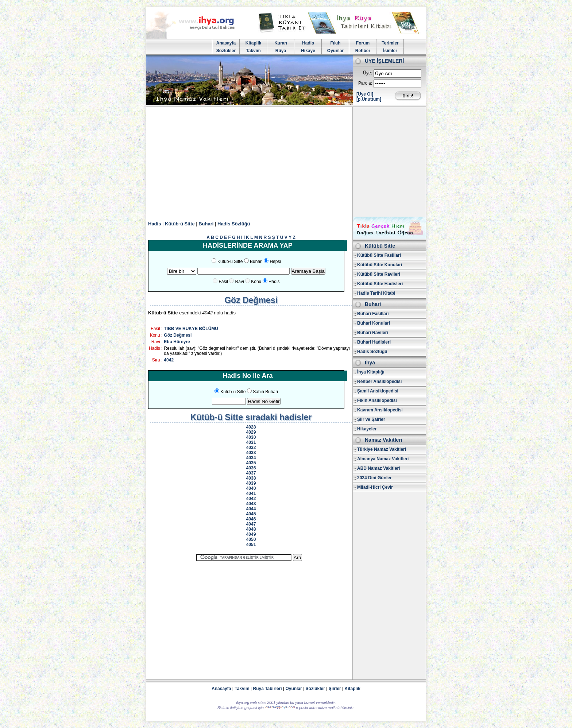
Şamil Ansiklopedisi (378, 391)
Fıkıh (335, 43)
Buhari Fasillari (373, 314)
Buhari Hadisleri (374, 342)
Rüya (281, 51)
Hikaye (308, 51)
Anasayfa (226, 43)
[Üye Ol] (365, 94)
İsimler (390, 51)
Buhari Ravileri (373, 333)
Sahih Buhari (265, 392)
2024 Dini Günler (374, 478)
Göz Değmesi (178, 335)
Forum (363, 43)
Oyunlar (335, 51)
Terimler (390, 43)
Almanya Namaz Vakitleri (383, 459)
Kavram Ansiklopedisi (380, 410)
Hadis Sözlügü (372, 352)
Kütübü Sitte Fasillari (379, 255)
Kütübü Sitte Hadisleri (380, 284)
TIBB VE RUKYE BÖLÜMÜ (191, 329)
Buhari (206, 224)
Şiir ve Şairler (371, 419)
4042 (169, 360)
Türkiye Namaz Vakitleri (382, 449)
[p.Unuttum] (369, 99)
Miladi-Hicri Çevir (375, 487)
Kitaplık (353, 689)
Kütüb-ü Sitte (180, 224)
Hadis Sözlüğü (234, 224)
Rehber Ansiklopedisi (379, 382)
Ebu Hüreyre (177, 342)
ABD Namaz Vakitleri (378, 468)
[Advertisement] (286, 162)
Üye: (368, 73)
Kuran (281, 43)
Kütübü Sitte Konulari (380, 265)
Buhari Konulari (374, 323)
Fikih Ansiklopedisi (377, 400)
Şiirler (335, 689)
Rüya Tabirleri (268, 689)
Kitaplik (253, 43)
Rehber (363, 51)
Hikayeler (367, 429)
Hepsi (275, 262)
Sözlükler (226, 51)
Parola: (365, 83)
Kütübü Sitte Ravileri (379, 274)
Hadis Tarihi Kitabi (376, 293)
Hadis (308, 43)
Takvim (253, 51)
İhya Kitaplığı (371, 372)
